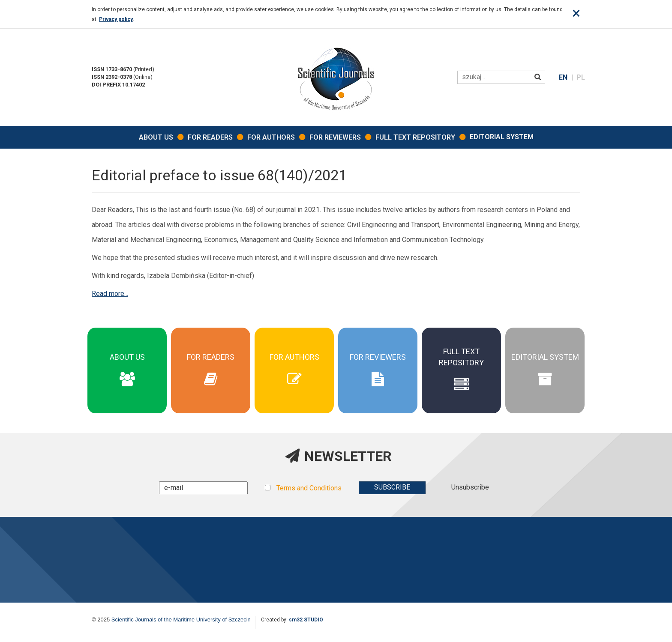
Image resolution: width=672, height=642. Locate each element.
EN (564, 77)
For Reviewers (335, 137)
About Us (156, 137)
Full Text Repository (415, 137)
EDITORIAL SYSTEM (502, 137)
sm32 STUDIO (306, 620)
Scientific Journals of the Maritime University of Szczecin (181, 620)
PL (581, 77)
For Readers (210, 137)
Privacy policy (116, 19)
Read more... (110, 294)
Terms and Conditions (309, 488)
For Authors (271, 137)
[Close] (576, 13)
